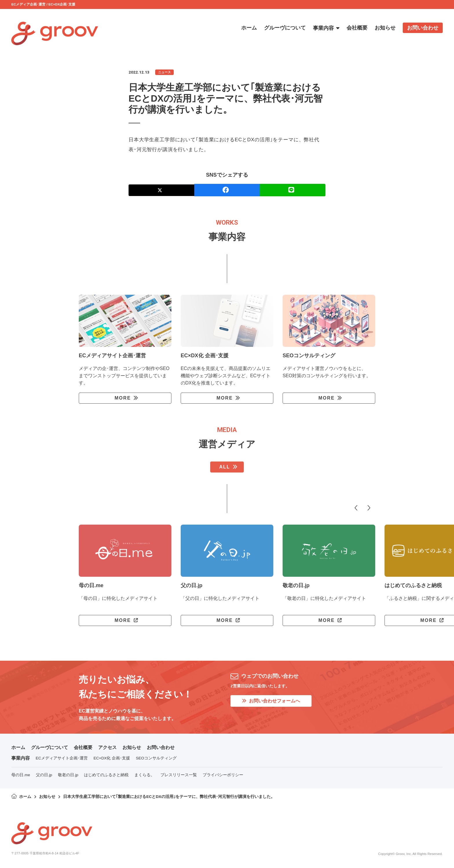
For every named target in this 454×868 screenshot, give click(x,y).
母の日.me (21, 775)
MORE (123, 398)
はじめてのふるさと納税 (106, 775)
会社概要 (83, 747)
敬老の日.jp (68, 775)
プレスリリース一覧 (179, 775)
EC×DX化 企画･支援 (112, 758)
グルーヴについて (50, 747)
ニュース (164, 72)
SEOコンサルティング (156, 758)
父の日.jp (44, 775)
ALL (225, 467)
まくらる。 (144, 775)
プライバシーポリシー (223, 775)
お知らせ (132, 747)
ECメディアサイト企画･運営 (62, 758)
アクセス (107, 747)
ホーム (18, 747)
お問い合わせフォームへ (271, 701)
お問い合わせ (161, 747)
